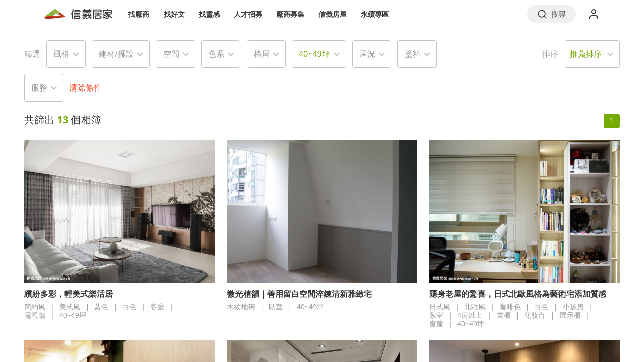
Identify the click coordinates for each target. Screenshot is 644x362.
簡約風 (35, 306)
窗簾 (436, 324)
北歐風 (475, 306)
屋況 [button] (367, 54)
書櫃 (504, 315)
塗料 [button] (413, 54)
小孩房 (573, 306)
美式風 (70, 306)
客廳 (157, 306)
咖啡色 (510, 306)
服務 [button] (39, 87)
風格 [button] (61, 54)
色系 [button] (216, 54)
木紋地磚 (241, 306)
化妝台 (535, 315)
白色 (129, 306)
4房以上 (470, 315)
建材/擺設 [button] (116, 54)
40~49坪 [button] (314, 54)
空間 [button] (171, 54)
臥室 (276, 306)
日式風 (440, 306)
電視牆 (35, 315)
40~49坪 (73, 315)
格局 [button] (262, 54)
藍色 (101, 306)
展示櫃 (570, 315)
